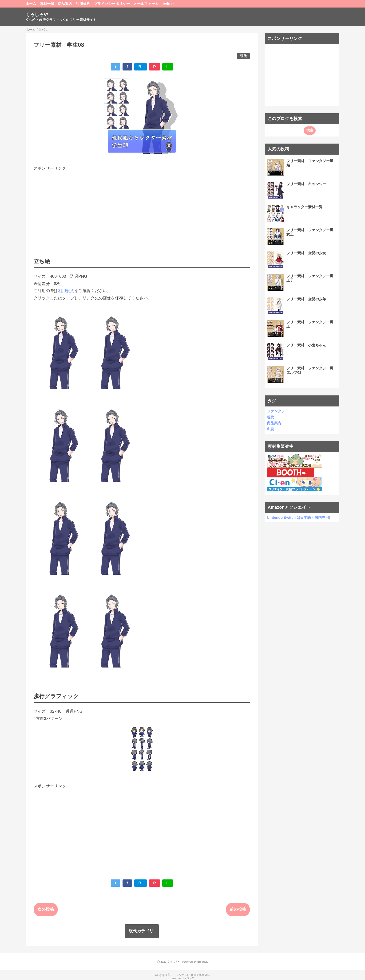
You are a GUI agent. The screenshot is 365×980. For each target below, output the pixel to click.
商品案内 (65, 4)
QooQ (190, 978)
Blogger (202, 962)
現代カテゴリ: (142, 931)
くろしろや (37, 14)
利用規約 (83, 4)
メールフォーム (146, 4)
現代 (244, 56)
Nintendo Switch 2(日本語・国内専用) (299, 517)
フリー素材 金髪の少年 (306, 299)
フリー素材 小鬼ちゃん (306, 345)
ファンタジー (278, 411)
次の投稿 (46, 909)
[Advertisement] (142, 205)
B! (141, 67)
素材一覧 (47, 4)
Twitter (168, 4)
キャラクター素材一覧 (304, 207)
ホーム (31, 4)
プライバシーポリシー (112, 4)
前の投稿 (238, 909)
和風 (271, 429)
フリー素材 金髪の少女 (306, 253)
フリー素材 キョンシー (306, 184)
